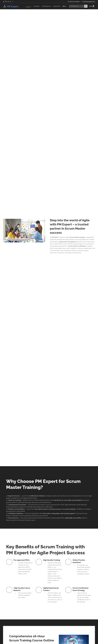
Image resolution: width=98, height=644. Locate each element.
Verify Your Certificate (74, 1)
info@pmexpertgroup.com (89, 1)
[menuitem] (27, 6)
